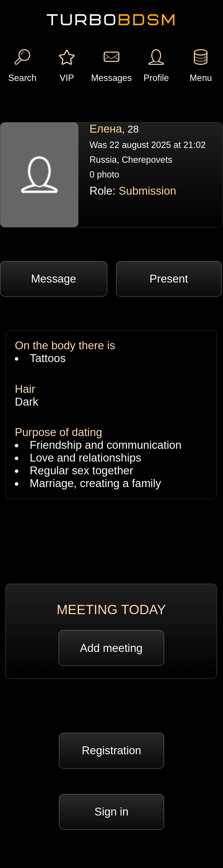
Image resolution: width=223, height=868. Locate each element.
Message (54, 279)
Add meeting (111, 648)
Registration (112, 750)
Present (169, 279)
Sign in (111, 812)
